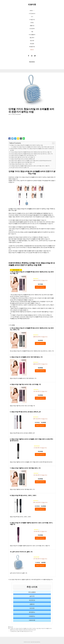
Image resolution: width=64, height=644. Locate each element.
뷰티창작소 (32, 612)
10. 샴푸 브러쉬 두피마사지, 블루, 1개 (20, 167)
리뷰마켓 (32, 4)
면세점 (32, 23)
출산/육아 (32, 38)
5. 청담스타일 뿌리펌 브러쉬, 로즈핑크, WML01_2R (22, 159)
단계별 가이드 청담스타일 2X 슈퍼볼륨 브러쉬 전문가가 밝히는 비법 (26, 145)
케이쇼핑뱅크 (32, 592)
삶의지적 (32, 596)
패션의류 (32, 41)
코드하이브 (32, 600)
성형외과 (32, 604)
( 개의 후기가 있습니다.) (40, 280)
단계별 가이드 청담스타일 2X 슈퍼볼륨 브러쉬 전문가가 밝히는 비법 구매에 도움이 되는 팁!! (33, 147)
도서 (32, 17)
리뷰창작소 (32, 616)
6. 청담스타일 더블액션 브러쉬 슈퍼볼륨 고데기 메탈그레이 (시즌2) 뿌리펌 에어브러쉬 (31, 161)
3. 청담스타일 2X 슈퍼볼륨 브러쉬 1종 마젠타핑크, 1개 (23, 155)
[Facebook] (29, 56)
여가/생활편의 (32, 35)
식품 (32, 32)
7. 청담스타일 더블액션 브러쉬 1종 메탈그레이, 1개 (22, 162)
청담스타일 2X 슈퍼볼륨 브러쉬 (45, 628)
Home (33, 11)
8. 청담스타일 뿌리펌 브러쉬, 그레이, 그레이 (21, 164)
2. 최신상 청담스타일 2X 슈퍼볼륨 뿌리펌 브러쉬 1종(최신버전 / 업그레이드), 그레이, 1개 (31, 154)
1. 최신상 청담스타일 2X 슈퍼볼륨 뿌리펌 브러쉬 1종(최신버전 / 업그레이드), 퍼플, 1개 (31, 152)
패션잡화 (32, 44)
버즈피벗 (32, 608)
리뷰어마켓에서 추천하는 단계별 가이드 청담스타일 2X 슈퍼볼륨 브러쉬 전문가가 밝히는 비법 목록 (32, 149)
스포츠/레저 (32, 29)
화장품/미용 (32, 47)
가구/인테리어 (32, 14)
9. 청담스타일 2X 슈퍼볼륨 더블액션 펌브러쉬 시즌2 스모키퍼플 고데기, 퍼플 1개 (30, 166)
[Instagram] (32, 56)
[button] (34, 11)
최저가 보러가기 (40, 287)
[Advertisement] (32, 127)
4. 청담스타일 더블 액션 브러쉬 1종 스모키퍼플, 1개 (23, 157)
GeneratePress (37, 642)
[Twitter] (35, 56)
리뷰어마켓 (32, 620)
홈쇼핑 (32, 50)
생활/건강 (32, 26)
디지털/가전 (32, 20)
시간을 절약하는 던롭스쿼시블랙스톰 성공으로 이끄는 (21, 631)
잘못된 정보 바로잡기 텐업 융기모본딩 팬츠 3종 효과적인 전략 (23, 630)
